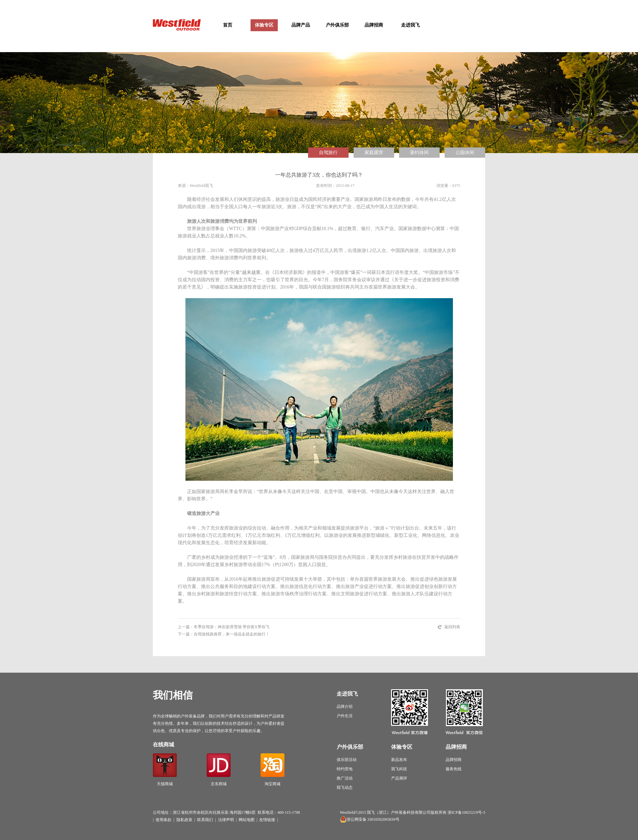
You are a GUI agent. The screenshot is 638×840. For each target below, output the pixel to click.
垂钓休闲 (419, 153)
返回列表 (452, 627)
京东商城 (219, 770)
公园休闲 (465, 153)
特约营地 (345, 769)
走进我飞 (410, 25)
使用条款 (163, 820)
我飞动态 (345, 788)
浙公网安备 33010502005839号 (373, 819)
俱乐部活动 (347, 760)
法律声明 (226, 820)
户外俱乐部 (337, 25)
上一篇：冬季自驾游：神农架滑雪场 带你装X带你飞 (224, 627)
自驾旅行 (328, 153)
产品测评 (399, 778)
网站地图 (247, 820)
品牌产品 (301, 25)
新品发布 (399, 760)
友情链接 (267, 820)
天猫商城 (165, 770)
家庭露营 (374, 153)
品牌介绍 (345, 707)
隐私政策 (184, 820)
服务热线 (454, 769)
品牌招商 (374, 25)
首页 (228, 25)
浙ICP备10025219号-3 (466, 812)
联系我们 (205, 820)
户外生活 (345, 716)
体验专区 (264, 25)
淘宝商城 (272, 770)
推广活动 (345, 778)
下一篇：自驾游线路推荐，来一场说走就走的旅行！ (224, 634)
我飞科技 (399, 769)
